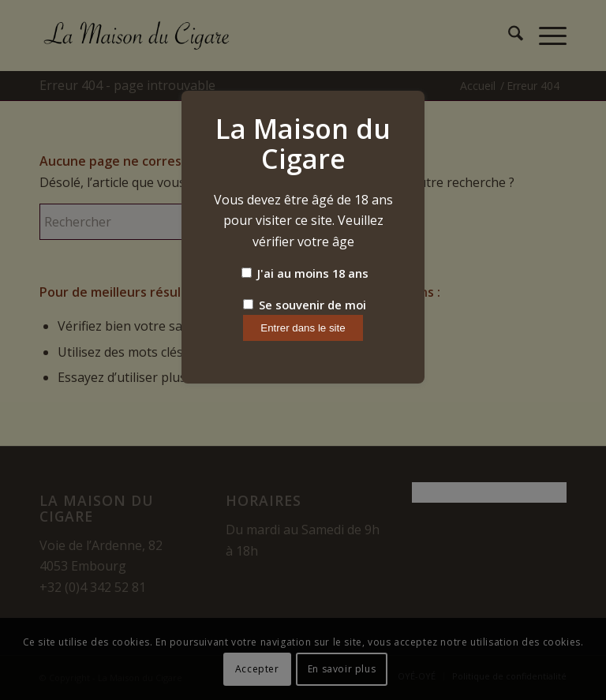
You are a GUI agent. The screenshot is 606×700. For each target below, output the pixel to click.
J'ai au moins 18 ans (305, 273)
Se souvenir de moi (305, 305)
